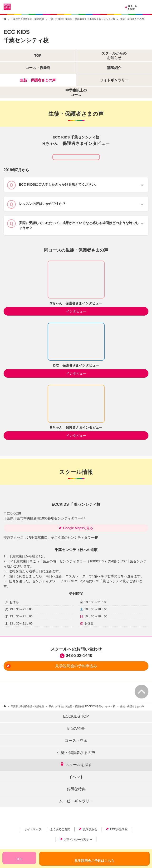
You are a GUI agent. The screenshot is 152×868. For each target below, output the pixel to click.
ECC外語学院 (117, 829)
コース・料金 (76, 741)
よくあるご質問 (60, 829)
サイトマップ (33, 829)
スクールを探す (131, 8)
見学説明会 (88, 829)
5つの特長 (76, 728)
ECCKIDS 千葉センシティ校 (76, 504)
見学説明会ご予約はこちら (94, 861)
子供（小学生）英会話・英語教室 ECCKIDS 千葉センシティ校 (82, 19)
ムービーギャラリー (76, 801)
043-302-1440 (79, 656)
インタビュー (76, 311)
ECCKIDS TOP (76, 716)
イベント (76, 777)
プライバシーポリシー (76, 840)
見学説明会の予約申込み (51, 666)
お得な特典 (76, 789)
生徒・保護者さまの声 (76, 753)
